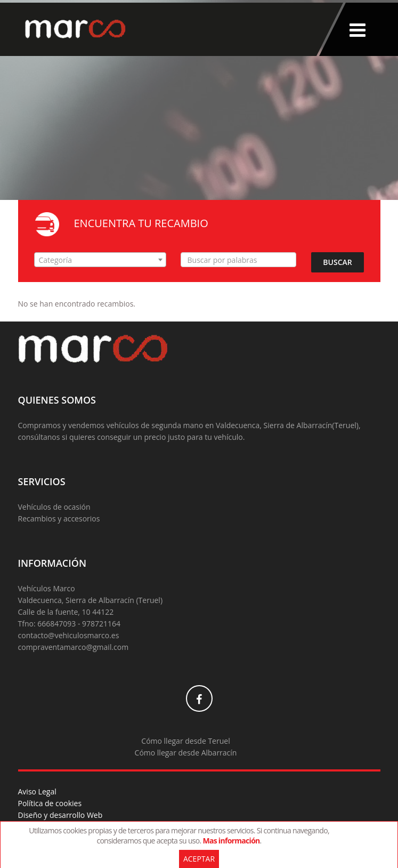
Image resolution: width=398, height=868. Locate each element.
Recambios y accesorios (59, 519)
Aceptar (199, 859)
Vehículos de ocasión (54, 507)
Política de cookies (50, 803)
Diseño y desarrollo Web (60, 815)
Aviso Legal (37, 791)
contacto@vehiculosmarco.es (69, 635)
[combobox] (100, 260)
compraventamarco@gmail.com (74, 647)
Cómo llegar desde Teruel (185, 741)
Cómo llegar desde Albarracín (186, 753)
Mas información (231, 841)
